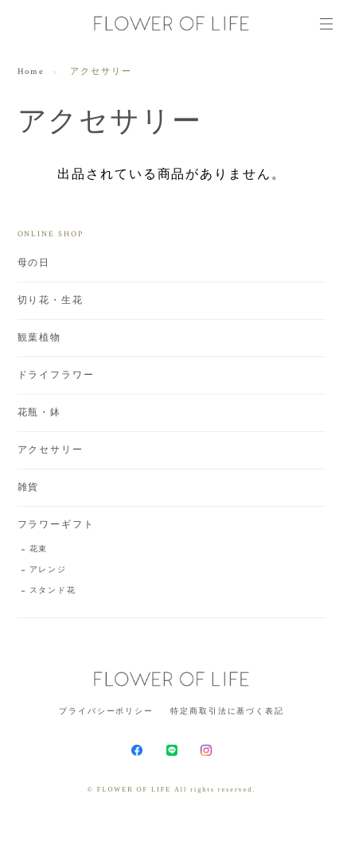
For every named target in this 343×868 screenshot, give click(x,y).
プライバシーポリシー (106, 711)
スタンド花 (53, 591)
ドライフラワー (56, 375)
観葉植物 (40, 338)
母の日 (34, 263)
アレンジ (49, 570)
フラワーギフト (56, 525)
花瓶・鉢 (40, 413)
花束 (39, 549)
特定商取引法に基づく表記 (227, 711)
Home (31, 72)
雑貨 (29, 487)
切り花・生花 (51, 300)
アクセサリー (51, 450)
